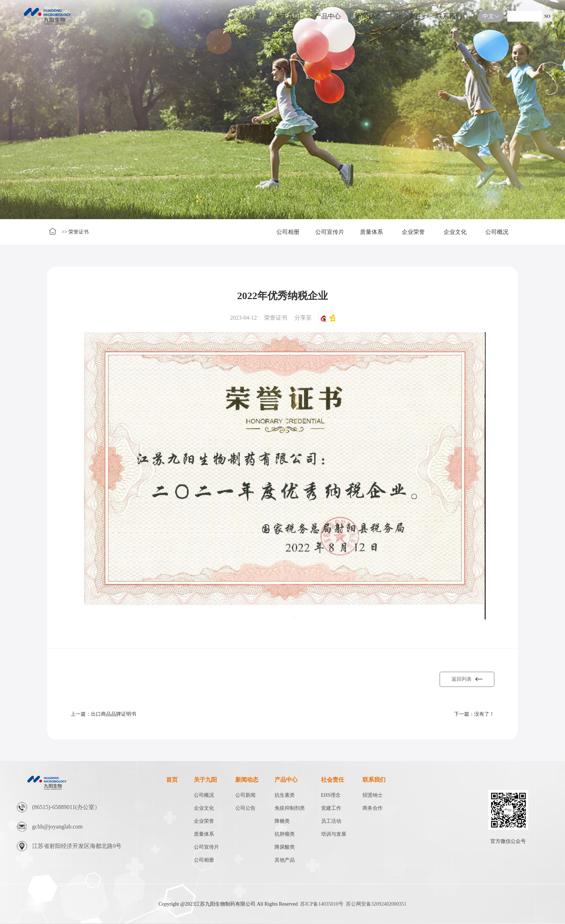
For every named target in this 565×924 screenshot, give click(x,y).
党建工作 (331, 808)
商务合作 (373, 808)
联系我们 (449, 16)
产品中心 (328, 16)
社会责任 (409, 16)
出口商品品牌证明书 (114, 714)
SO (547, 16)
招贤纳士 (373, 795)
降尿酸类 (285, 847)
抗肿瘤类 (285, 834)
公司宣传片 (330, 232)
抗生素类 (285, 795)
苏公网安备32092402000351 (376, 904)
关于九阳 (288, 16)
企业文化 (455, 232)
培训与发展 (334, 834)
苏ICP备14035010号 (322, 904)
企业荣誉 (413, 232)
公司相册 (288, 232)
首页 (254, 16)
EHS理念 (331, 795)
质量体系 (372, 232)
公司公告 (245, 808)
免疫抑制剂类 (290, 808)
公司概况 (497, 232)
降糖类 (282, 821)
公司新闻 (245, 795)
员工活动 (331, 821)
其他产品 (285, 860)
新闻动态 (368, 16)
